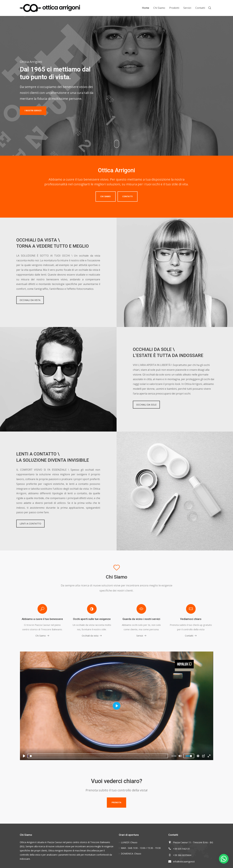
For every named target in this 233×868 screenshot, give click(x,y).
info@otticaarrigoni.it (184, 862)
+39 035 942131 (181, 849)
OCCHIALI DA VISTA (30, 300)
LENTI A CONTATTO (30, 524)
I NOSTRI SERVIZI (33, 111)
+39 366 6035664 (182, 855)
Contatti (128, 196)
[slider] (98, 756)
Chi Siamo (106, 196)
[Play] (24, 756)
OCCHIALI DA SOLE (146, 405)
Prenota (116, 802)
